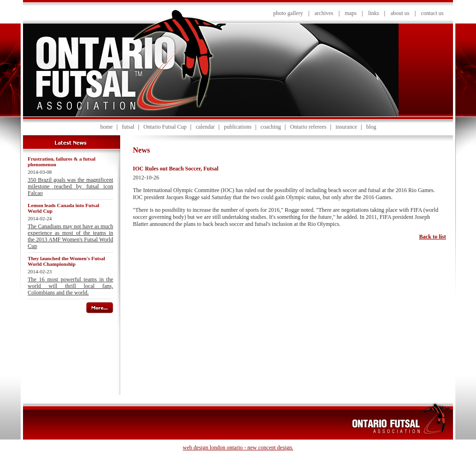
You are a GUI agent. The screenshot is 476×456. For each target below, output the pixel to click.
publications (238, 127)
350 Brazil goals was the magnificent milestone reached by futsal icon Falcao (70, 186)
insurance (346, 127)
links (373, 13)
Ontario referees (308, 127)
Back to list (433, 237)
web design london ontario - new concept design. (238, 448)
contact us (432, 13)
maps (350, 13)
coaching (271, 127)
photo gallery (288, 13)
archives (324, 13)
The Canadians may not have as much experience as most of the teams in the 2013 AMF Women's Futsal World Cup (70, 236)
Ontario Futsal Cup (165, 127)
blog (371, 127)
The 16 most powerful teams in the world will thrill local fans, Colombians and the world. (70, 286)
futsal (128, 127)
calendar (205, 127)
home (106, 127)
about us (400, 13)
